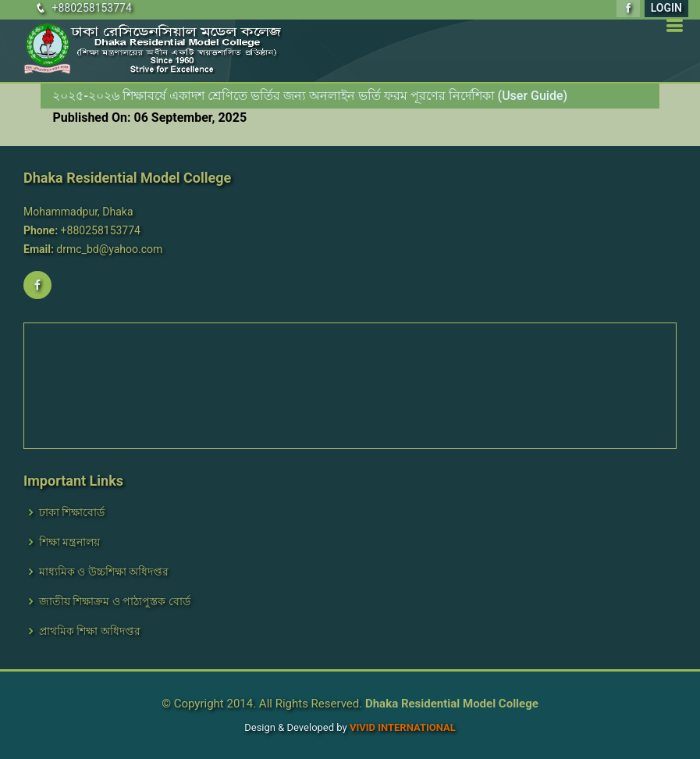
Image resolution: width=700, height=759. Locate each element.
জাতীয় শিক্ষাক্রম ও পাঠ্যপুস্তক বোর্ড (115, 601)
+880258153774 (91, 8)
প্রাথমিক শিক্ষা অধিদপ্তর (90, 631)
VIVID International (403, 727)
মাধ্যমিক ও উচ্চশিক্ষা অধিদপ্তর (104, 572)
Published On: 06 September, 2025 (149, 118)
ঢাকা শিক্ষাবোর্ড (72, 512)
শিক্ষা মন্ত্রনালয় (69, 542)
